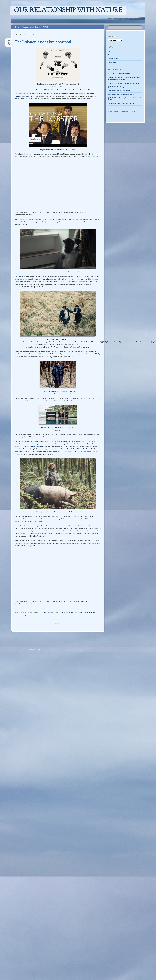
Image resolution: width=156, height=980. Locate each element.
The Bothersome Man (82, 444)
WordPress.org (113, 62)
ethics (63, 612)
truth (81, 612)
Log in (110, 51)
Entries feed (112, 55)
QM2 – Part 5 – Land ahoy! (116, 87)
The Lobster (19, 94)
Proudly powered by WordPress (18, 650)
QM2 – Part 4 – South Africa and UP (119, 91)
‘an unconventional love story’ (72, 94)
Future (46, 612)
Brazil (69, 444)
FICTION (46, 27)
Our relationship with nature (68, 11)
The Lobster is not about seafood (43, 42)
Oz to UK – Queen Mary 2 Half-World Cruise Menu (123, 83)
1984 (79, 449)
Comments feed (113, 58)
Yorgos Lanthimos (89, 612)
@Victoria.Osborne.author (121, 111)
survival (68, 612)
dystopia (26, 449)
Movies (51, 612)
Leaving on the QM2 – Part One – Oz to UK (121, 104)
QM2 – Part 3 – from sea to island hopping (121, 94)
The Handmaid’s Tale (68, 449)
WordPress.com (46, 650)
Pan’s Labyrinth (37, 446)
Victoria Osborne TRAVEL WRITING (119, 74)
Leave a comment (20, 616)
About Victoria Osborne (31, 27)
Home (17, 27)
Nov (9, 41)
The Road (86, 449)
